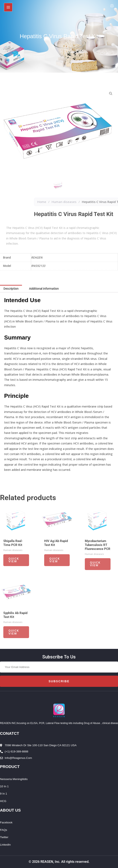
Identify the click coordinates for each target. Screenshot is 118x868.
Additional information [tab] (44, 289)
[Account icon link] (112, 6)
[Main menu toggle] (8, 7)
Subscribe (59, 681)
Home (86, 202)
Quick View (14, 562)
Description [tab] (11, 289)
